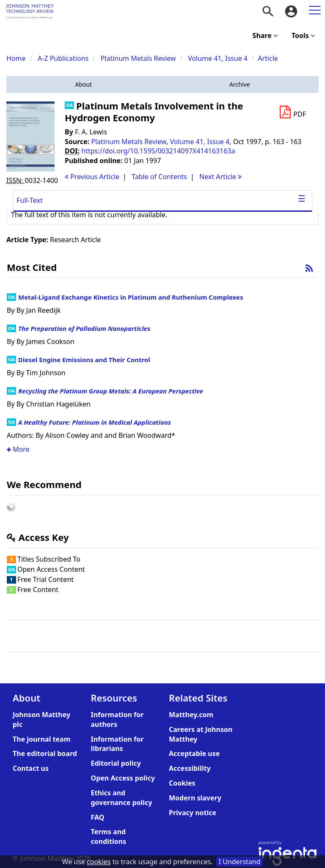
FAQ (98, 817)
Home (16, 58)
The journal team (41, 739)
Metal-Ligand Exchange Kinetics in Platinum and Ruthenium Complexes (131, 297)
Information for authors (117, 719)
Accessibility (190, 768)
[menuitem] (268, 11)
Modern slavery (195, 798)
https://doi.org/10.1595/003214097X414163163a (158, 151)
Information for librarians (117, 744)
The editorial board (45, 753)
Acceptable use (194, 753)
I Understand (240, 862)
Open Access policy (123, 778)
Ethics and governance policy (122, 798)
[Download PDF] (292, 112)
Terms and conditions (109, 837)
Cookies (182, 783)
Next (220, 177)
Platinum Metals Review (138, 58)
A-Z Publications (63, 58)
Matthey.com (191, 715)
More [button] (18, 449)
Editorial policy (116, 763)
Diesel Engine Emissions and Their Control (84, 360)
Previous (92, 177)
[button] (84, 85)
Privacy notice (193, 813)
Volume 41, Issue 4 (219, 58)
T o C (159, 177)
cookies (99, 862)
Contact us (31, 768)
